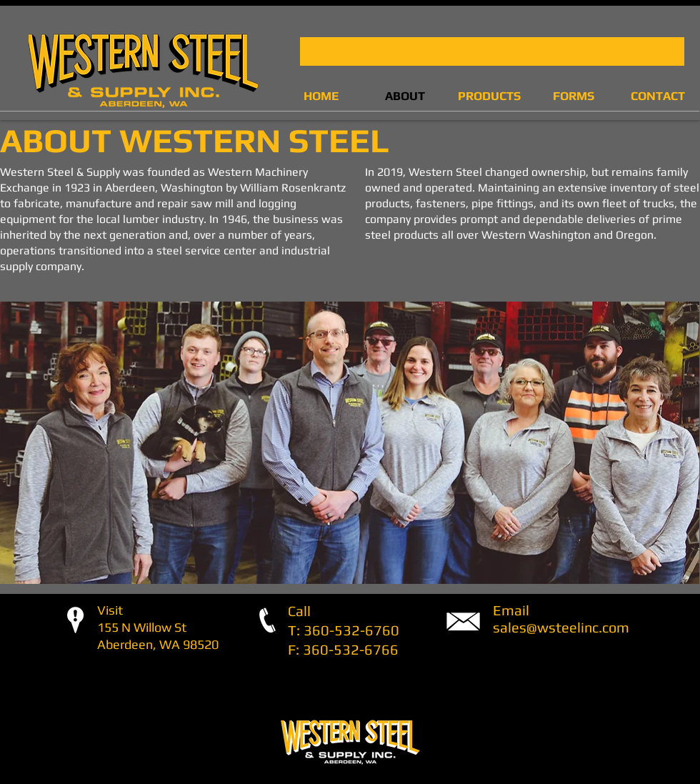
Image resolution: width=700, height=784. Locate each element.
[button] (492, 51)
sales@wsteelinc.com (561, 627)
